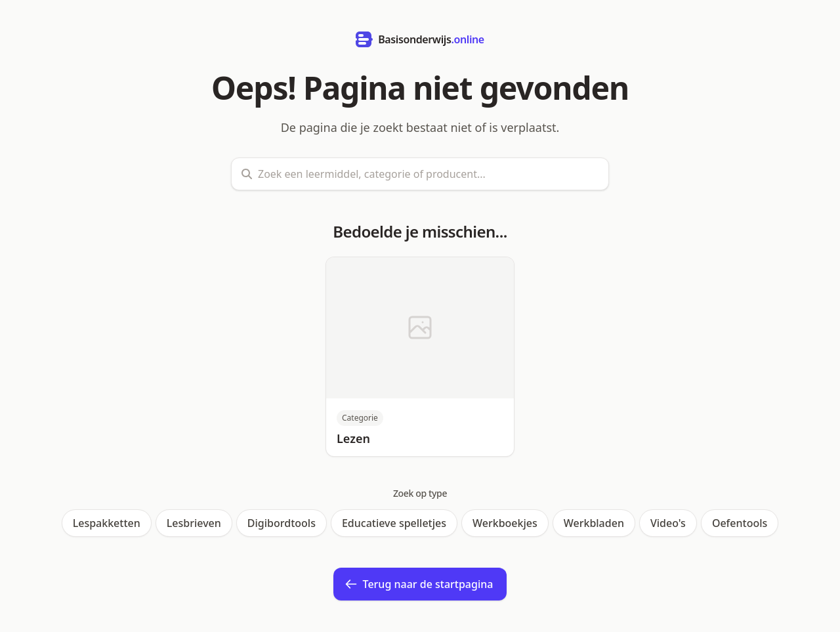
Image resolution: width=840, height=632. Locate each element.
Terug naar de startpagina (419, 584)
